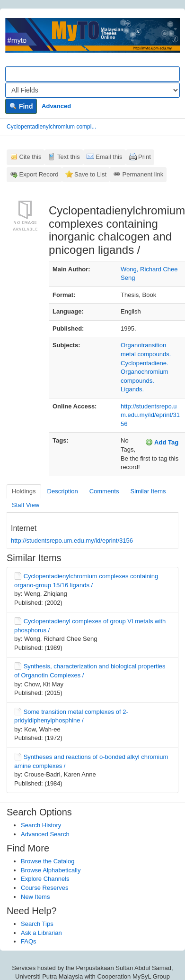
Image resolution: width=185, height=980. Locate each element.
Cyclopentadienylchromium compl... (51, 127)
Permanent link (143, 174)
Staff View (26, 505)
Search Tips (37, 924)
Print (145, 157)
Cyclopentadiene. (144, 363)
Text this (69, 157)
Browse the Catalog (48, 861)
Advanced (56, 106)
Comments (104, 491)
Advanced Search (45, 834)
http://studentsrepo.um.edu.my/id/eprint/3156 (150, 415)
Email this (109, 157)
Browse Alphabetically (51, 870)
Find (21, 106)
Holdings (24, 491)
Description (63, 491)
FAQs (29, 941)
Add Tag (162, 442)
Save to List (90, 174)
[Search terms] (92, 74)
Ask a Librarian (41, 933)
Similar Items (148, 491)
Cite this (31, 157)
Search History (41, 825)
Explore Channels (45, 879)
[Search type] (92, 90)
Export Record (39, 174)
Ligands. (132, 389)
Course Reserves (44, 888)
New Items (35, 897)
